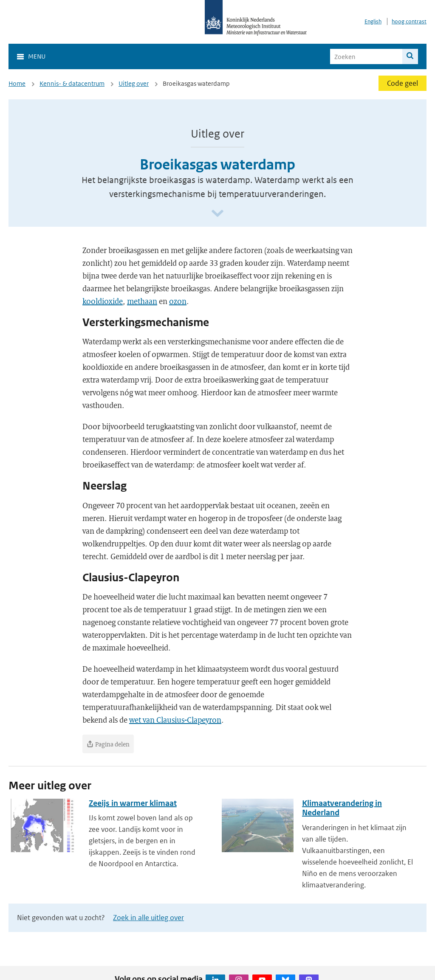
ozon (178, 301)
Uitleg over (134, 83)
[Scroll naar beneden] (217, 214)
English (373, 21)
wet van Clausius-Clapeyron (175, 720)
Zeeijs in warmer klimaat (133, 803)
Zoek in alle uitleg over (148, 918)
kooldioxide (103, 301)
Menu (37, 56)
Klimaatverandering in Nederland (342, 808)
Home (17, 83)
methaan (142, 301)
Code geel (403, 83)
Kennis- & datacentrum (72, 83)
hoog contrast (409, 21)
